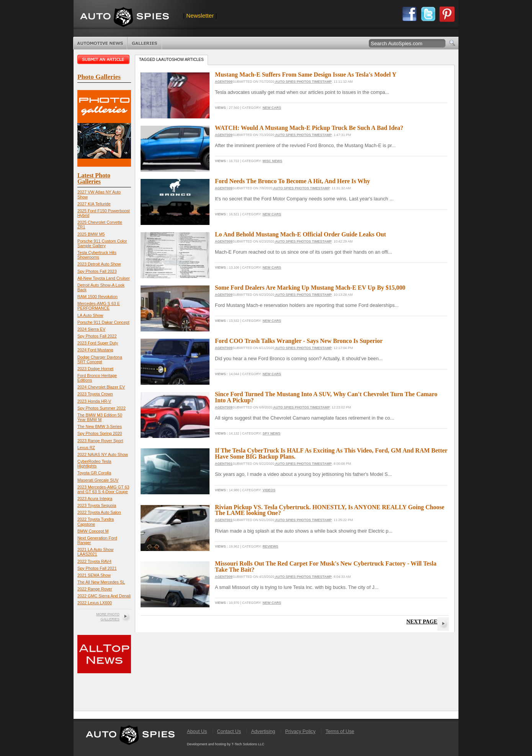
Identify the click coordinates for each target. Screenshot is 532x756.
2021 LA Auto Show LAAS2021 (95, 552)
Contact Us (229, 731)
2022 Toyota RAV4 (94, 561)
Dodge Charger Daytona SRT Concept (100, 359)
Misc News (273, 161)
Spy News (272, 433)
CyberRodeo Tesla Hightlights (94, 464)
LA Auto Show (90, 315)
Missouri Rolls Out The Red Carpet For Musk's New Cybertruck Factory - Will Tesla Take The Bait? (326, 567)
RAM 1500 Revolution (97, 297)
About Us (197, 731)
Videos (269, 490)
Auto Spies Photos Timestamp (303, 82)
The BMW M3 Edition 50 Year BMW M (100, 417)
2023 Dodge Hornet (95, 369)
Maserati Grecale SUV (98, 480)
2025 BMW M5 (91, 234)
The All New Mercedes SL (101, 582)
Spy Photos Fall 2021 (97, 568)
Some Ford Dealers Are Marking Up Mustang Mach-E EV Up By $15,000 (310, 288)
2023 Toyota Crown (95, 394)
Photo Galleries (145, 43)
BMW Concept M (93, 531)
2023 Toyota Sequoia (97, 505)
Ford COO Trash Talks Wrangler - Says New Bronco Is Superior (299, 341)
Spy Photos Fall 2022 (97, 336)
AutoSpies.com (124, 18)
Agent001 (224, 464)
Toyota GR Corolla (94, 473)
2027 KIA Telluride (94, 204)
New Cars (272, 108)
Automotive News (100, 43)
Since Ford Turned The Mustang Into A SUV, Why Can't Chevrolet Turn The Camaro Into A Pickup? (326, 397)
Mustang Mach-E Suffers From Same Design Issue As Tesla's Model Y (306, 75)
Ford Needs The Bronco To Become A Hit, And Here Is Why (292, 181)
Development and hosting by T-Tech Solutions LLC (226, 744)
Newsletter (200, 16)
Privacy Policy (300, 731)
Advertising (263, 731)
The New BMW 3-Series (100, 426)
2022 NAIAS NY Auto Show (103, 454)
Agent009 (224, 82)
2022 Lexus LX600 (95, 603)
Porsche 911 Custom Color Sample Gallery (102, 243)
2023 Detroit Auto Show (99, 264)
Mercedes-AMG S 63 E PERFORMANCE (99, 306)
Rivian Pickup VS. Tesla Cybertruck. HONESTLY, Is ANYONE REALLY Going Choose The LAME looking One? (330, 510)
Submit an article (104, 59)
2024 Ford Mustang (95, 350)
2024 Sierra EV (91, 329)
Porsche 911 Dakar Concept (103, 322)
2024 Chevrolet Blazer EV (101, 387)
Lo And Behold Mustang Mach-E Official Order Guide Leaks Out (300, 234)
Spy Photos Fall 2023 (97, 271)
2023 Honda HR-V (94, 401)
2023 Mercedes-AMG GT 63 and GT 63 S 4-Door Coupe (103, 489)
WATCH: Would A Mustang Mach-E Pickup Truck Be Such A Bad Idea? (309, 128)
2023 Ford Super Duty (98, 343)
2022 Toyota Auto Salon (99, 512)
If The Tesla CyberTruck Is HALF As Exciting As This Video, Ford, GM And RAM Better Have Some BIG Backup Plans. (331, 453)
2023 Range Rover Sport (100, 441)
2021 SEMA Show (94, 575)
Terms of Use (340, 731)
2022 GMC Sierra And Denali (104, 596)
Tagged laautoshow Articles (171, 60)
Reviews (271, 546)
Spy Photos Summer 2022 (101, 408)
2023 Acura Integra (95, 499)
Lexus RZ (86, 448)
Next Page (422, 622)
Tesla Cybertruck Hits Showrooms (97, 255)
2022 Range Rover (95, 589)
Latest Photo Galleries (94, 178)
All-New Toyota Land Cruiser (104, 278)
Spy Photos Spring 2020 (100, 433)
